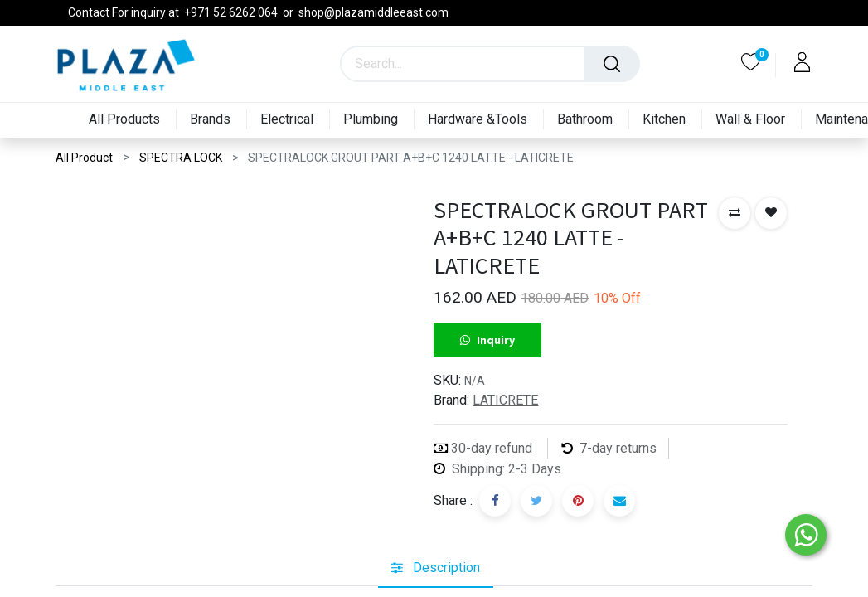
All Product (84, 158)
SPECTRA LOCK (181, 158)
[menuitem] (121, 120)
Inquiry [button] (487, 340)
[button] (735, 213)
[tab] (436, 568)
